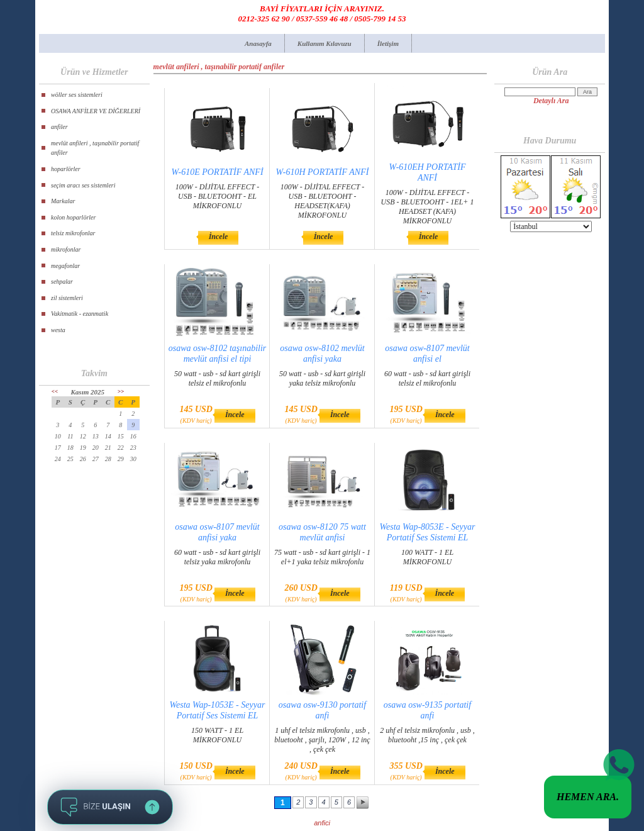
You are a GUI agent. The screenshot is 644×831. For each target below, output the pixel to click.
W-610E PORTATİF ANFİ (217, 172)
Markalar (63, 201)
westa (58, 330)
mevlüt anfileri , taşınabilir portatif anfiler (95, 148)
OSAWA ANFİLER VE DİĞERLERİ (96, 111)
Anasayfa (258, 43)
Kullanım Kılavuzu (325, 43)
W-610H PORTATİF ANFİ (323, 172)
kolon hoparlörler (73, 217)
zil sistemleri (67, 298)
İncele (219, 237)
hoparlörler (66, 169)
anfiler (59, 127)
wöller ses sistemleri (77, 95)
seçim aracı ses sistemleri (83, 185)
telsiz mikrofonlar (73, 233)
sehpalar (62, 282)
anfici (322, 823)
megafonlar (65, 266)
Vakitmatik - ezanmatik (80, 314)
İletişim (388, 43)
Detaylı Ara (551, 101)
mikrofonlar (66, 249)
